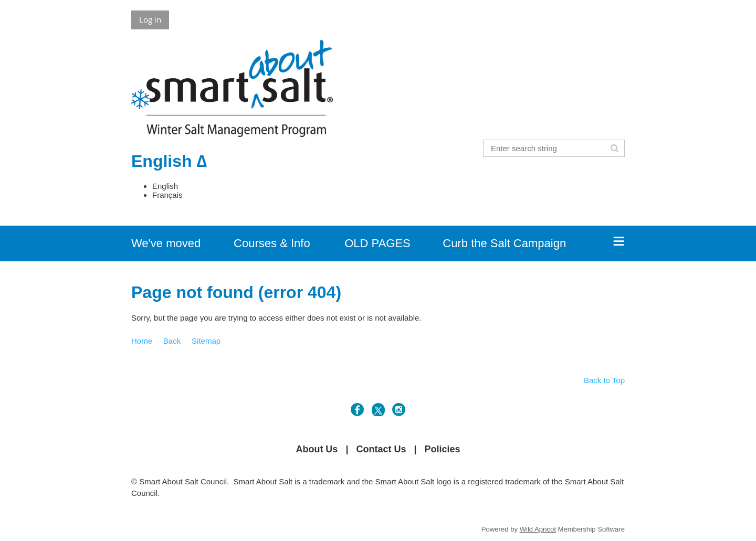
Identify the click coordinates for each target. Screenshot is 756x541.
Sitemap (206, 341)
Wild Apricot (538, 529)
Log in (150, 19)
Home (142, 341)
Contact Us (381, 449)
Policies (443, 449)
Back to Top (604, 380)
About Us (317, 449)
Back (172, 341)
